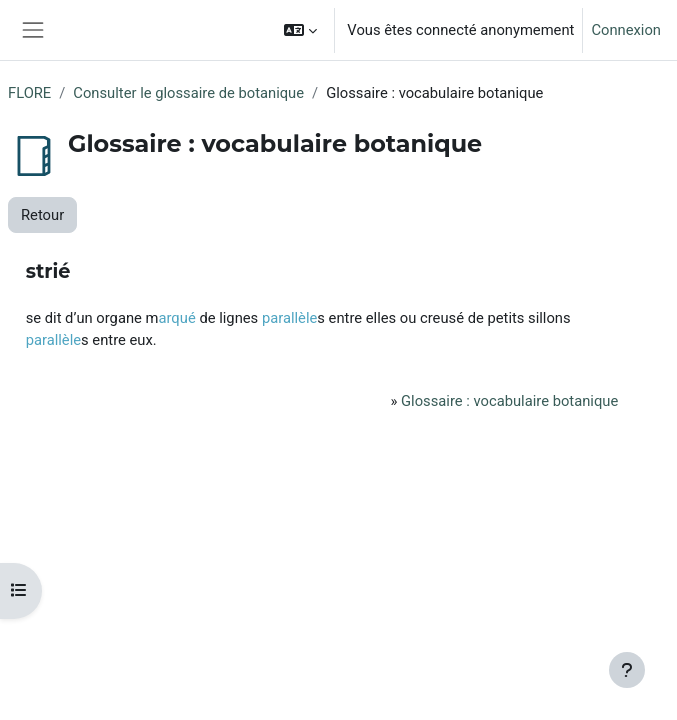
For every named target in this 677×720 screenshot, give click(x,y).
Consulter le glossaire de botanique (188, 93)
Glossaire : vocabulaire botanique (509, 401)
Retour (42, 215)
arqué (176, 318)
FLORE (29, 93)
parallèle (289, 318)
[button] (300, 30)
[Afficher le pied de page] (627, 670)
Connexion (626, 30)
